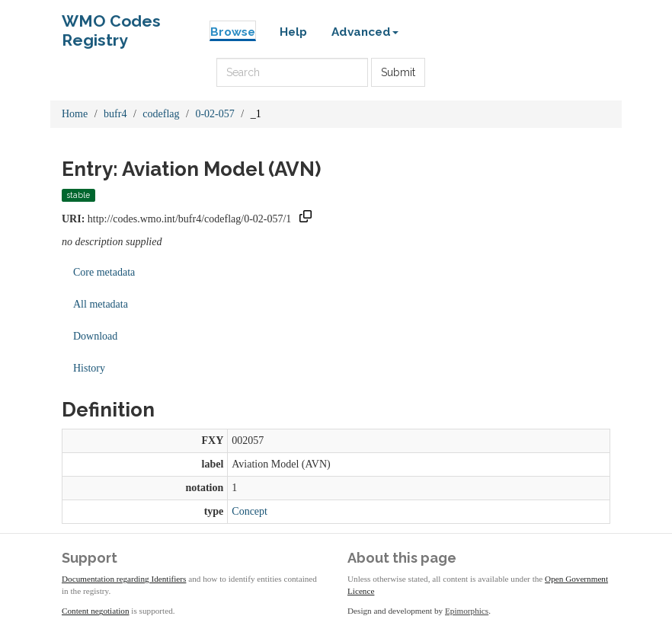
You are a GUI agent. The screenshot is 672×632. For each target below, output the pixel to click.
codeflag (161, 114)
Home (75, 114)
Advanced (365, 32)
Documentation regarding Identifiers (124, 579)
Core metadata (104, 272)
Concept (250, 511)
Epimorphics (467, 611)
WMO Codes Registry (111, 25)
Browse (233, 32)
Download (95, 336)
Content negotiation (96, 611)
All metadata (101, 304)
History (89, 368)
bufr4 (115, 114)
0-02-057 (214, 114)
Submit (398, 72)
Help (293, 32)
